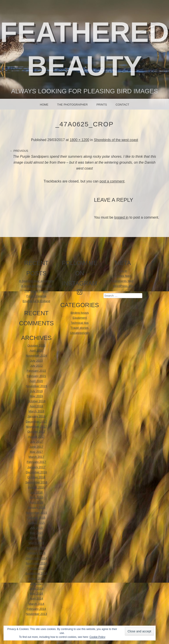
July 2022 (36, 366)
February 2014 (36, 609)
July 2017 (36, 442)
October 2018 (36, 401)
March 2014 (36, 604)
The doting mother (36, 291)
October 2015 (36, 518)
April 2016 (36, 502)
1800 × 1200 (79, 140)
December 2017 (36, 422)
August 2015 (36, 523)
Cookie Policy (97, 637)
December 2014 (36, 558)
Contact (122, 105)
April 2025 (36, 351)
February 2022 (36, 371)
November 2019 (36, 386)
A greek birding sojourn (36, 286)
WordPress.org (123, 286)
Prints (102, 105)
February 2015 (36, 548)
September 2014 (36, 573)
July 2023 (36, 361)
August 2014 (36, 578)
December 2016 (36, 472)
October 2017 (36, 432)
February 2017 (36, 462)
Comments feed (123, 281)
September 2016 (36, 482)
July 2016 (36, 492)
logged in (121, 217)
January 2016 (36, 507)
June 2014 (37, 588)
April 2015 (36, 538)
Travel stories (80, 328)
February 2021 (36, 376)
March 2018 (36, 411)
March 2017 (36, 457)
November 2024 (36, 356)
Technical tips (80, 323)
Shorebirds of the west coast (116, 140)
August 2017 (36, 437)
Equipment (80, 318)
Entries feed (123, 276)
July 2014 (36, 583)
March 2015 (36, 543)
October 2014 (36, 568)
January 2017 (36, 467)
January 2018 (36, 416)
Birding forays (80, 313)
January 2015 (36, 553)
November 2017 (36, 427)
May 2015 (36, 533)
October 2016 (36, 477)
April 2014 (36, 599)
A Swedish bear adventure (36, 281)
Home (44, 105)
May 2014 (36, 594)
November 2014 (36, 563)
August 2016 (36, 487)
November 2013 (36, 614)
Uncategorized (80, 333)
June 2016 (37, 497)
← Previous (19, 151)
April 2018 (36, 406)
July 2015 (36, 528)
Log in (123, 271)
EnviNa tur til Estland (36, 301)
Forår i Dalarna (36, 296)
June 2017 (37, 447)
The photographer (72, 105)
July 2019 (36, 391)
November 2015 (36, 513)
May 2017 (36, 452)
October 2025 (36, 346)
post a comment (112, 181)
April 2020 (36, 381)
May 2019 (36, 396)
